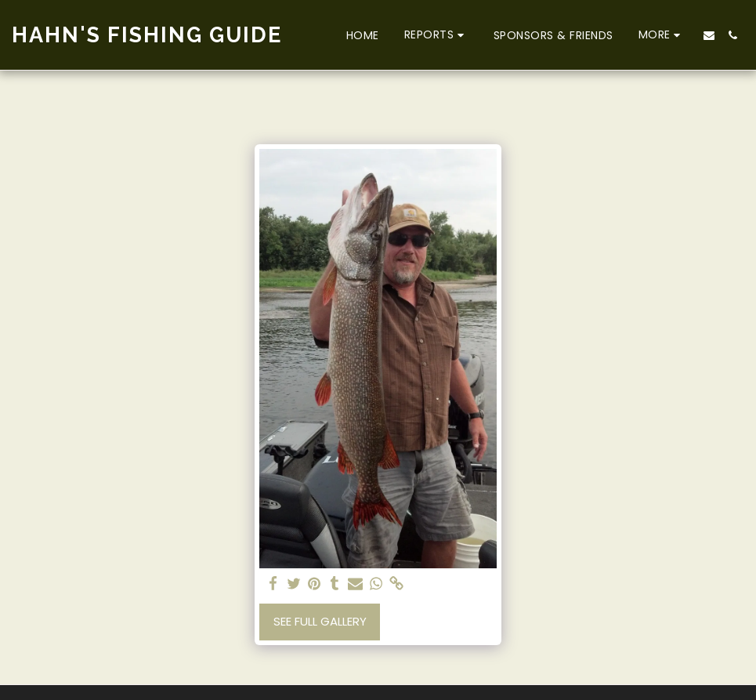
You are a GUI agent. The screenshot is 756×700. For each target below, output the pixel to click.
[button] (436, 35)
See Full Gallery (320, 621)
